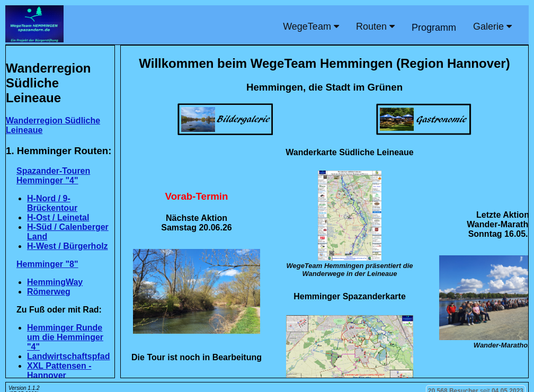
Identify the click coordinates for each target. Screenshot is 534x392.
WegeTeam (311, 26)
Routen (375, 26)
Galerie (492, 26)
